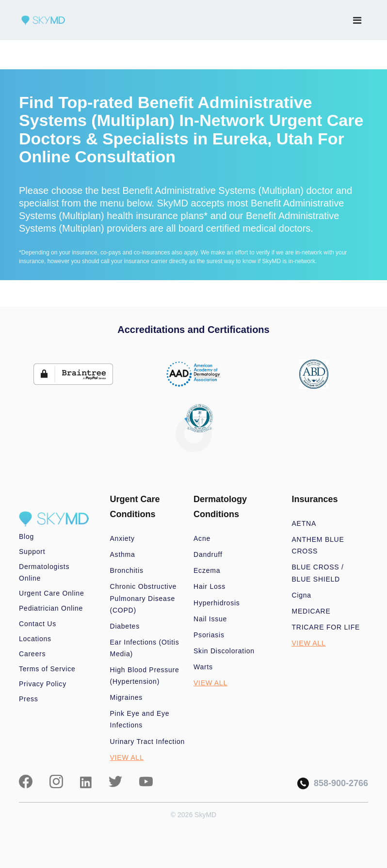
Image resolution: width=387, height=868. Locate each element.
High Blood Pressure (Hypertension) (145, 676)
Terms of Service (47, 669)
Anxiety (122, 538)
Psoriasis (209, 635)
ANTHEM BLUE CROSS (318, 545)
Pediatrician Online (51, 608)
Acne (202, 538)
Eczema (207, 570)
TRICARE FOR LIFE (326, 627)
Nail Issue (210, 619)
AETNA (304, 523)
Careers (32, 654)
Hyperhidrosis (217, 603)
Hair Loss (210, 586)
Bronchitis (127, 570)
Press (29, 699)
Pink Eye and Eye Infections (140, 719)
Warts (203, 667)
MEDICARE (311, 611)
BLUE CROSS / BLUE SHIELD (318, 573)
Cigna (302, 595)
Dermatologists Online (44, 572)
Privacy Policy (43, 684)
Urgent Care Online (51, 593)
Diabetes (125, 626)
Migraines (127, 697)
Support (32, 552)
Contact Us (38, 624)
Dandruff (208, 554)
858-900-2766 (333, 783)
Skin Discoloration (224, 651)
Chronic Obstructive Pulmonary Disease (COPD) (144, 598)
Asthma (123, 554)
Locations (35, 639)
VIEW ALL (127, 758)
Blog (26, 537)
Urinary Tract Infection (148, 742)
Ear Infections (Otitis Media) (145, 648)
